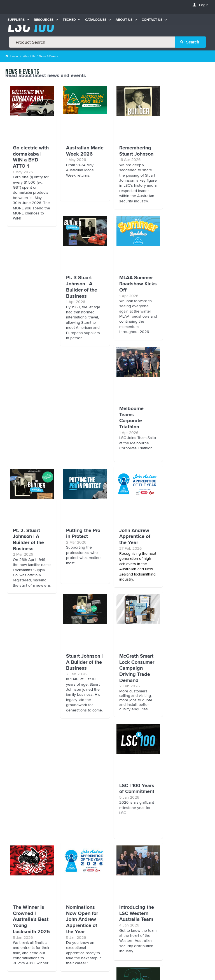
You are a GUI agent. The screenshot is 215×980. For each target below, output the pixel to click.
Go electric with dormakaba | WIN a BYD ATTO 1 (27, 160)
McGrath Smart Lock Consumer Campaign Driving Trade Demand (184, 434)
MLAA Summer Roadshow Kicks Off (81, 291)
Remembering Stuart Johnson (132, 151)
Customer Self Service (112, 961)
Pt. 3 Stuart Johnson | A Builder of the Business (182, 157)
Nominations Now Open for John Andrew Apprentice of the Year (80, 685)
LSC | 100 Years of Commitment (184, 554)
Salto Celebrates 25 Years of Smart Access (183, 682)
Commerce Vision (107, 964)
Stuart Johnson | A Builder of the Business (132, 428)
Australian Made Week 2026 (78, 154)
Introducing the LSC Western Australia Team (132, 679)
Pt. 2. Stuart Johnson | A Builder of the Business (182, 294)
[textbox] (92, 42)
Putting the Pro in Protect (30, 425)
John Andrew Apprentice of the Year (80, 428)
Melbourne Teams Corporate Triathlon (127, 294)
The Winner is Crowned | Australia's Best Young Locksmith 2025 (31, 688)
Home (12, 56)
